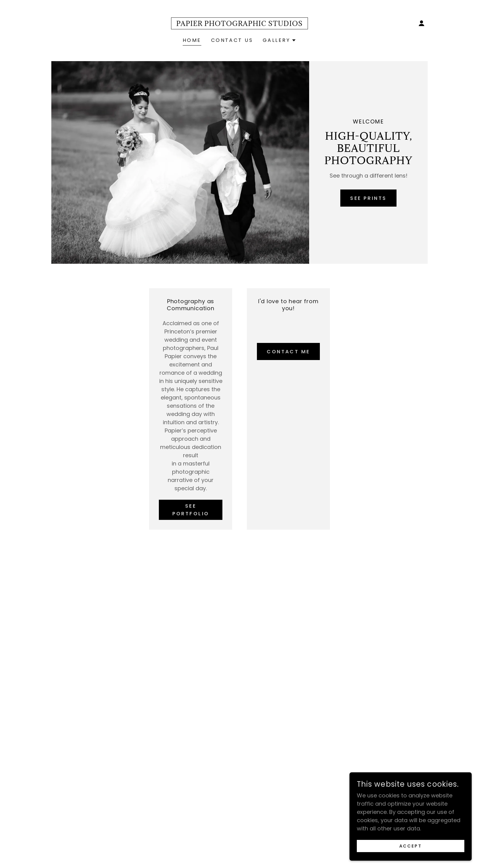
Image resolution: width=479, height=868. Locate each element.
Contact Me (288, 352)
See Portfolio (191, 510)
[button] (422, 23)
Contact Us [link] (232, 40)
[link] (239, 24)
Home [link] (192, 40)
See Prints (368, 198)
